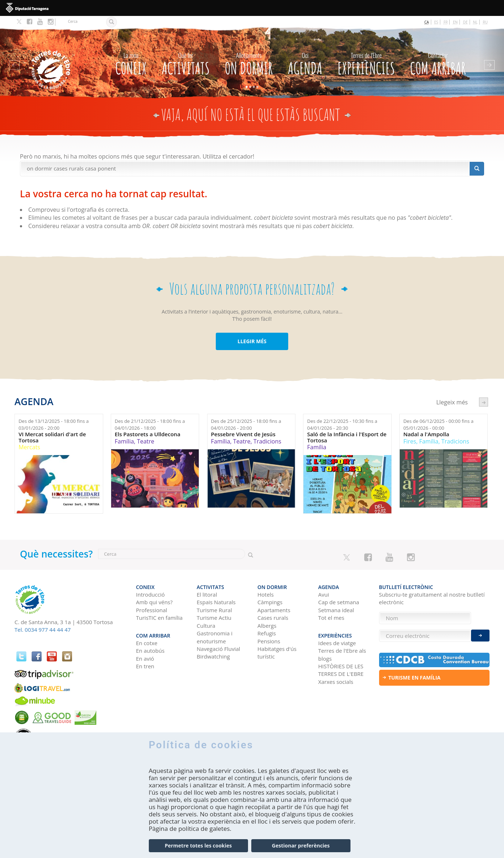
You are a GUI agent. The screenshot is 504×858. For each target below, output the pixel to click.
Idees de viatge (337, 643)
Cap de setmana (339, 602)
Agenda (305, 62)
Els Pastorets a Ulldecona (148, 434)
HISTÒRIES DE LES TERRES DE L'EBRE (341, 670)
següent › (484, 402)
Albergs (267, 626)
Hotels (266, 594)
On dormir (249, 62)
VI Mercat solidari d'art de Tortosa (52, 437)
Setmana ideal (336, 610)
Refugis (267, 633)
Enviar (480, 636)
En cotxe (147, 643)
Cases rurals (273, 618)
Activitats (186, 62)
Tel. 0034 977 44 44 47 (43, 630)
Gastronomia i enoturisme (215, 637)
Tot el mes (331, 618)
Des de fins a (54, 424)
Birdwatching (213, 656)
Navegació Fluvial (218, 649)
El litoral (207, 594)
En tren (145, 666)
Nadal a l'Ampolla (426, 434)
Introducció (150, 594)
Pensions (269, 641)
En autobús (150, 651)
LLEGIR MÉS (252, 341)
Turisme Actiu (214, 618)
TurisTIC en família (159, 618)
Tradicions (267, 441)
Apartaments (274, 610)
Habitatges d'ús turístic (277, 653)
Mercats (29, 447)
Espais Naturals (216, 602)
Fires (410, 441)
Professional (152, 610)
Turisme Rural (214, 610)
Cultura (206, 626)
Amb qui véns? (154, 602)
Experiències (366, 62)
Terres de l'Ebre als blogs (342, 654)
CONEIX (131, 62)
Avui (324, 594)
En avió (145, 659)
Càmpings (270, 602)
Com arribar (438, 62)
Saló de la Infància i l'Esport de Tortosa (347, 437)
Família (124, 441)
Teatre (146, 441)
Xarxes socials (336, 682)
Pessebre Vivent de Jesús (243, 434)
